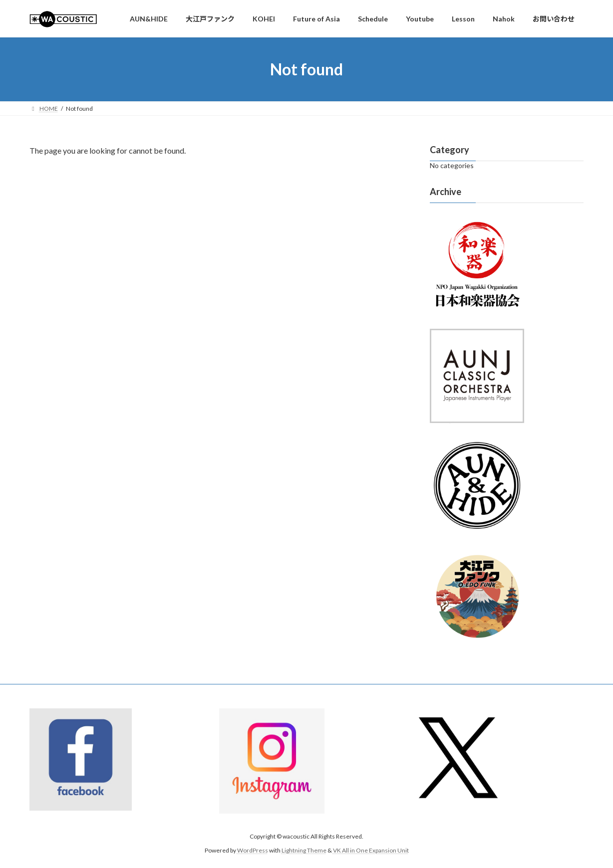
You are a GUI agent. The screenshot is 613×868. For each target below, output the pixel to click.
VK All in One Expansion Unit (371, 851)
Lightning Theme (304, 851)
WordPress (253, 851)
